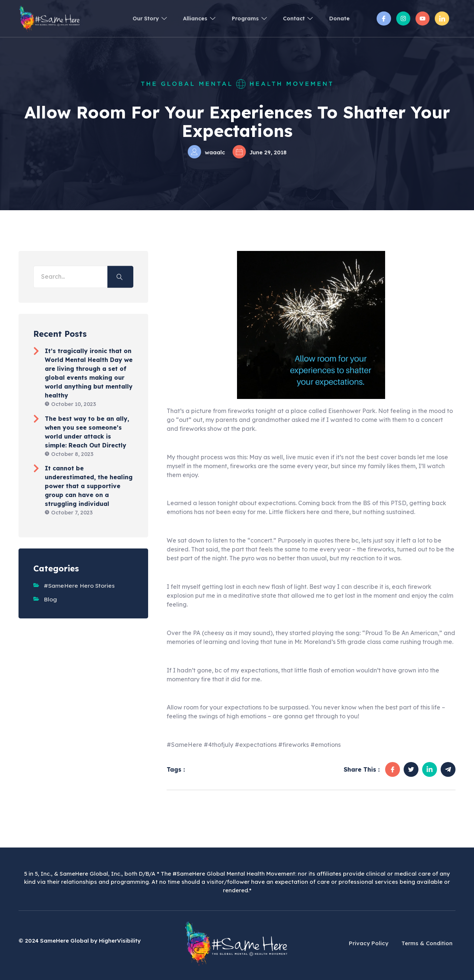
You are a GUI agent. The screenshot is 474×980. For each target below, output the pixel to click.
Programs (241, 18)
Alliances (188, 18)
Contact (294, 18)
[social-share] (393, 769)
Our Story (135, 18)
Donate (338, 18)
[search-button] (120, 277)
